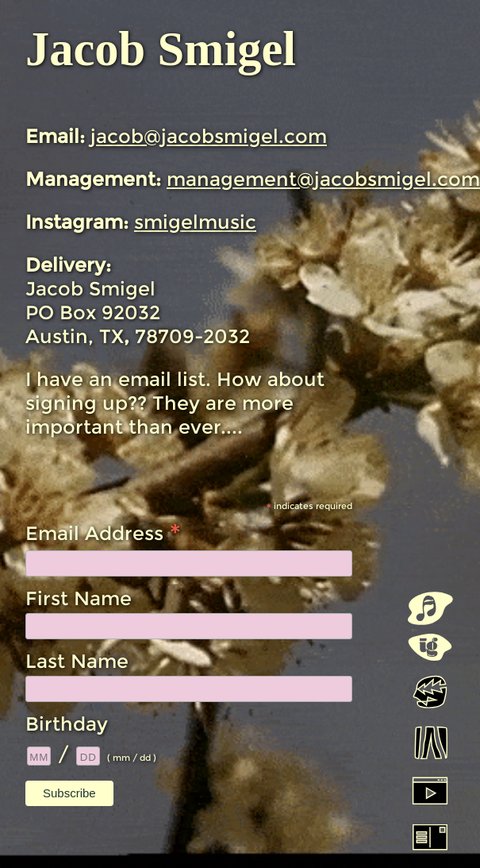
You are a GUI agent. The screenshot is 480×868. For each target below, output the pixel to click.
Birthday (67, 724)
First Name (79, 598)
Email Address (104, 532)
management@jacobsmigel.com (323, 179)
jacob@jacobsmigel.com (209, 136)
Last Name (77, 661)
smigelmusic (195, 222)
